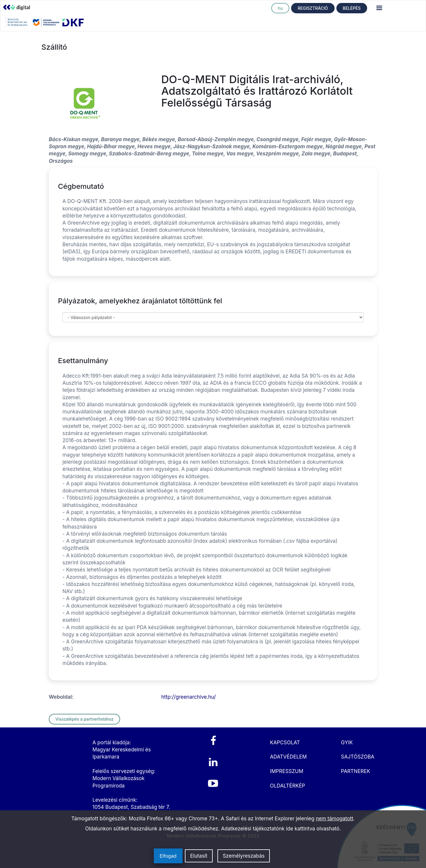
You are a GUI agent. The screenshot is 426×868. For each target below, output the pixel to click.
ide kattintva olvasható (313, 829)
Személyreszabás (244, 856)
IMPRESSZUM (287, 771)
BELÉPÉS (352, 8)
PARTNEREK (356, 771)
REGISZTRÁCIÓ (313, 8)
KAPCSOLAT (285, 743)
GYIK (347, 743)
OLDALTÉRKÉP (288, 786)
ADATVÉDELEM (288, 757)
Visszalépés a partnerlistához (84, 719)
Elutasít (199, 856)
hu (280, 8)
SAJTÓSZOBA (358, 757)
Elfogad (168, 856)
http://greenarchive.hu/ (188, 697)
